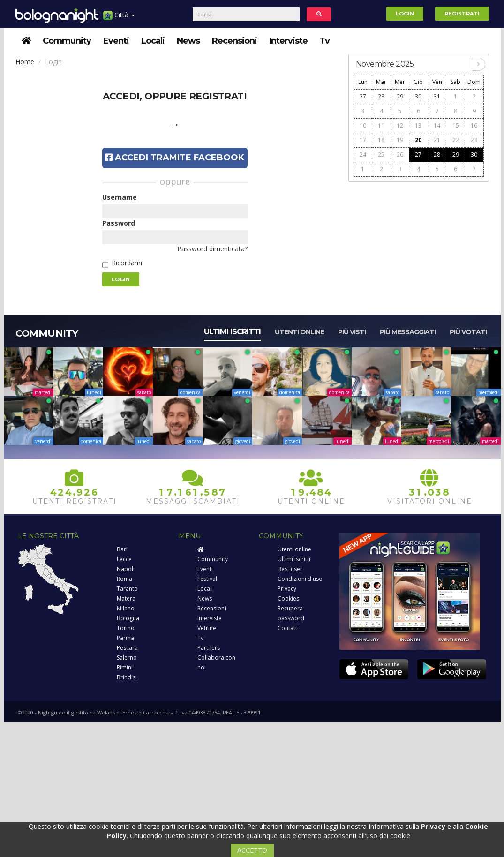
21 (437, 140)
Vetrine (207, 628)
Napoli (126, 569)
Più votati (468, 332)
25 (381, 154)
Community (67, 41)
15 (456, 125)
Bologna (128, 618)
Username (120, 197)
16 (474, 125)
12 (400, 125)
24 (363, 154)
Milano (126, 608)
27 (363, 96)
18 (381, 140)
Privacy (287, 589)
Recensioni (234, 41)
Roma (124, 579)
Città (119, 19)
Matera (126, 598)
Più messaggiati (408, 332)
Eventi (116, 41)
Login (405, 14)
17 (363, 140)
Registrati (462, 14)
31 (437, 96)
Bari (122, 549)
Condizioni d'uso (300, 579)
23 (474, 140)
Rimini (125, 667)
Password (119, 223)
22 (456, 140)
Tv (325, 41)
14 (437, 125)
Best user (290, 569)
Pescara (127, 648)
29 (400, 96)
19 (400, 140)
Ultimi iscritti (232, 332)
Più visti (352, 332)
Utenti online (299, 332)
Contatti (288, 628)
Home (25, 62)
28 (381, 96)
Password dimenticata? (212, 249)
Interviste (288, 41)
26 (400, 154)
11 (381, 125)
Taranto (127, 589)
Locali (153, 41)
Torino (126, 628)
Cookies (288, 598)
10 (363, 125)
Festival (207, 579)
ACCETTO (252, 850)
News (188, 41)
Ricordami (127, 263)
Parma (125, 638)
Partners (209, 648)
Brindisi (127, 677)
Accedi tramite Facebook (175, 158)
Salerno (127, 658)
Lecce (124, 559)
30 (418, 96)
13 (418, 125)
